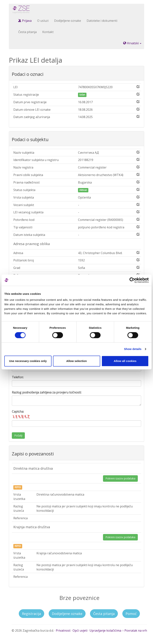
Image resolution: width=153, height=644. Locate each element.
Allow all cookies (125, 361)
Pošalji (18, 435)
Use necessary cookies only (28, 361)
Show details (133, 349)
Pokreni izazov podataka (120, 478)
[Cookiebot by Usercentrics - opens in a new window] (132, 280)
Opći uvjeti (80, 630)
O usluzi (43, 21)
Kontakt (48, 32)
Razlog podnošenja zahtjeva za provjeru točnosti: (47, 392)
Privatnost (63, 630)
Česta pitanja (27, 32)
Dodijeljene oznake (68, 21)
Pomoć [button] (131, 614)
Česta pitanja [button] (104, 614)
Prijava (25, 21)
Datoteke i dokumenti (102, 21)
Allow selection (76, 361)
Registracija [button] (31, 614)
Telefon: (18, 377)
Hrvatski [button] (132, 43)
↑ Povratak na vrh (135, 630)
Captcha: (21, 414)
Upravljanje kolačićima (105, 630)
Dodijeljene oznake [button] (67, 614)
